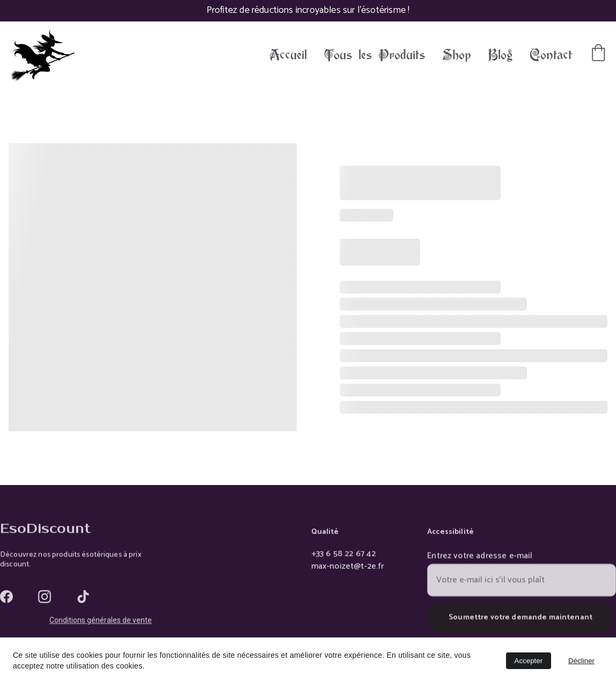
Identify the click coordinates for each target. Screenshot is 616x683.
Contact (551, 55)
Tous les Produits (375, 55)
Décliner (581, 661)
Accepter (529, 661)
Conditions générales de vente (101, 621)
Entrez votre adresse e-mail (480, 562)
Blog (500, 55)
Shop (456, 55)
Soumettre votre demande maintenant (520, 623)
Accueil (288, 55)
